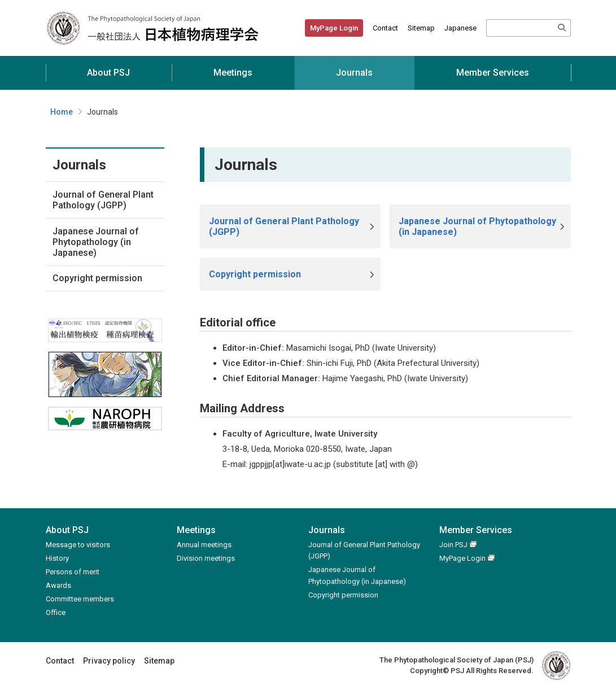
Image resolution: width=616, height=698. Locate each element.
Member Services (493, 73)
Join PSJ (453, 545)
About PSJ (108, 73)
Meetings (233, 73)
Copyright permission (97, 278)
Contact (385, 28)
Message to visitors (78, 545)
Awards (58, 585)
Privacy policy (109, 661)
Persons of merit (73, 572)
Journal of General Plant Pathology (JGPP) (103, 200)
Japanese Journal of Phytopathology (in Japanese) (96, 242)
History (57, 558)
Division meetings (206, 558)
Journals (354, 73)
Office (56, 612)
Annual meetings (204, 545)
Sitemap (421, 28)
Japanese (460, 28)
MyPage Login (334, 28)
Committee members (80, 599)
